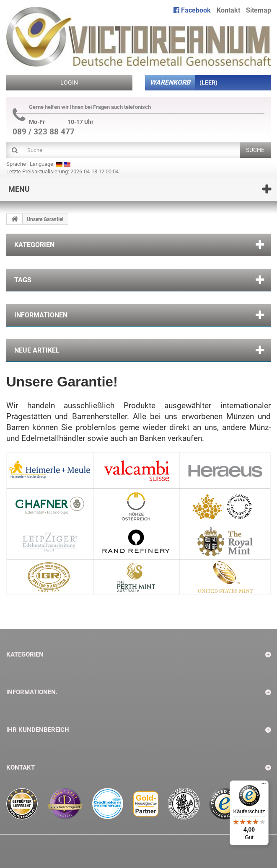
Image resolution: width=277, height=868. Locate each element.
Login (69, 82)
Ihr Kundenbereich (38, 730)
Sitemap (259, 10)
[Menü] (264, 786)
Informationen (41, 315)
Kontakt (228, 10)
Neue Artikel (37, 350)
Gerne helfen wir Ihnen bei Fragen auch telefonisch (82, 107)
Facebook (192, 10)
